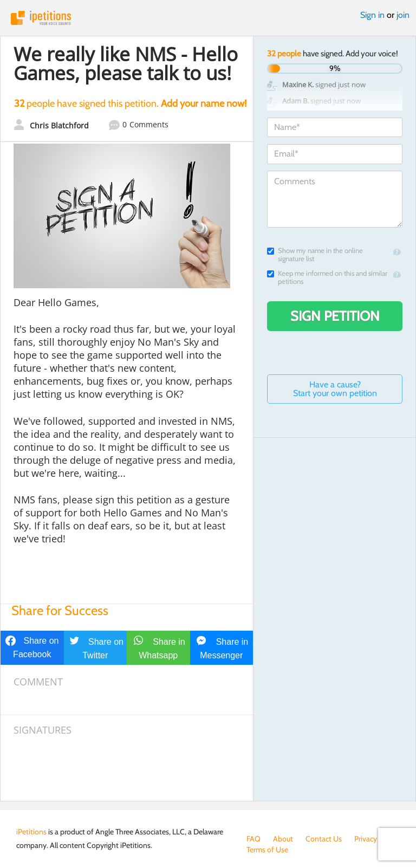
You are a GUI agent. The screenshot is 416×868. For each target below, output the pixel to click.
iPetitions (208, 18)
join (403, 15)
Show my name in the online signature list (315, 255)
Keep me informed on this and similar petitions (327, 277)
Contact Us (324, 839)
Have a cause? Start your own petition (335, 389)
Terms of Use (267, 850)
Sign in (372, 15)
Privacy (366, 839)
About (283, 839)
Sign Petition (335, 316)
